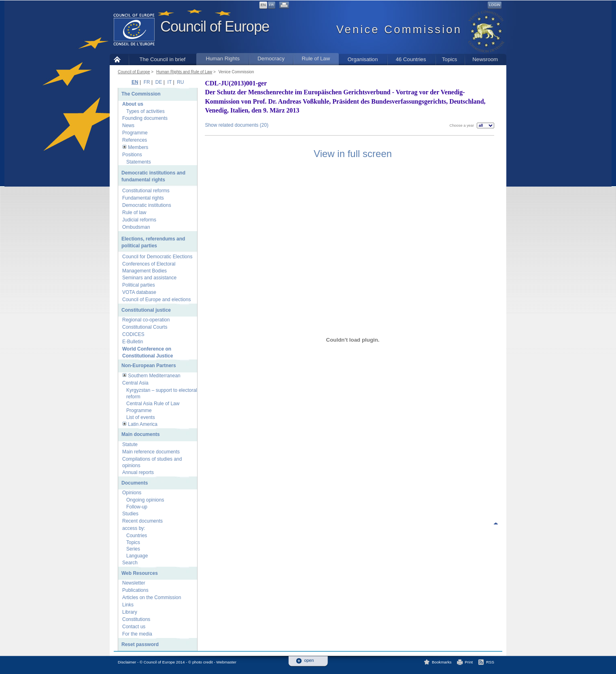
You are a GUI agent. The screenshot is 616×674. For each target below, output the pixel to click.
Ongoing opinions (145, 500)
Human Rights (223, 58)
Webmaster (226, 662)
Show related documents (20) (237, 125)
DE (159, 82)
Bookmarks (442, 662)
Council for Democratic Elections (157, 257)
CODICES (133, 334)
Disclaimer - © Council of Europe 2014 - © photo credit (165, 662)
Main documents (141, 434)
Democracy (271, 58)
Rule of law (134, 213)
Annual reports (138, 472)
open (309, 660)
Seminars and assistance (149, 278)
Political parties (139, 285)
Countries (137, 536)
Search (130, 563)
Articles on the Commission (152, 597)
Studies (130, 514)
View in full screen (353, 154)
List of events (141, 417)
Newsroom (485, 59)
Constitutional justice (146, 310)
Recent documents (142, 521)
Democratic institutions (147, 205)
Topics (449, 59)
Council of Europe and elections (156, 300)
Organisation (363, 59)
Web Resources (140, 573)
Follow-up (137, 507)
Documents (135, 483)
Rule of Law (316, 58)
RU (180, 82)
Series (133, 549)
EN (263, 5)
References (135, 140)
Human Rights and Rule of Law (184, 72)
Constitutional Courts (145, 327)
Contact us (134, 627)
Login (495, 5)
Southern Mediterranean (154, 376)
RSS (490, 662)
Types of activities (146, 111)
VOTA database (139, 292)
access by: (134, 528)
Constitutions (136, 619)
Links (128, 605)
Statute (130, 444)
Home (119, 59)
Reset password (140, 644)
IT (170, 82)
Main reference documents (151, 452)
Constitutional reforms (146, 191)
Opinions (132, 493)
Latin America (143, 424)
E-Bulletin (133, 342)
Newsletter (134, 583)
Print (469, 662)
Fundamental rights (143, 198)
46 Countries (411, 59)
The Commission (141, 94)
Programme (135, 133)
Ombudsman (136, 227)
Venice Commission (236, 72)
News (128, 125)
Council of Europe (215, 27)
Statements (139, 162)
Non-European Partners (149, 366)
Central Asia (135, 383)
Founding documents (145, 118)
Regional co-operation (146, 320)
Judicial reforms (139, 220)
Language (137, 556)
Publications (135, 590)
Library (130, 612)
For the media (137, 634)
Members (138, 147)
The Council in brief (163, 59)
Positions (132, 155)
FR (272, 5)
